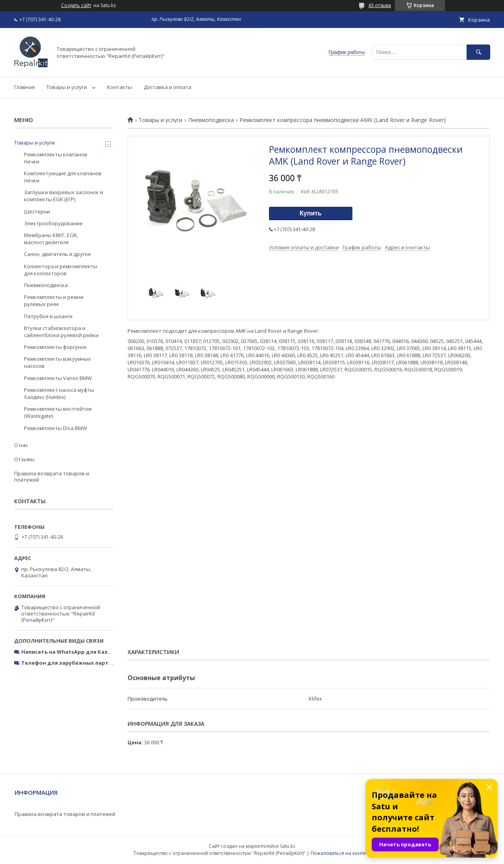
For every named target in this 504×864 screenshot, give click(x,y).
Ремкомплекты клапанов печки (56, 158)
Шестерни (37, 211)
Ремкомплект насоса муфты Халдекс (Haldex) (59, 393)
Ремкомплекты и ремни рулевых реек (54, 300)
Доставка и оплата (168, 87)
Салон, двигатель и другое (57, 254)
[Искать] (478, 52)
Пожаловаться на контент (341, 853)
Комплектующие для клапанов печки (63, 177)
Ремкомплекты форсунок (56, 347)
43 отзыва (380, 5)
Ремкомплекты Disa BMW (56, 428)
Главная (24, 87)
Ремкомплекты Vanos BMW (58, 378)
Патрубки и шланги (48, 316)
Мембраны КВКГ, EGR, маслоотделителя (51, 239)
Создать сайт (76, 6)
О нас (21, 445)
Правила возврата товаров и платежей (52, 476)
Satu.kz (288, 846)
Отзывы (24, 459)
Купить (311, 213)
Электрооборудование (53, 223)
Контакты (120, 87)
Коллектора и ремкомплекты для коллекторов (61, 270)
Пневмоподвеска (211, 120)
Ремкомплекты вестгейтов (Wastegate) (58, 412)
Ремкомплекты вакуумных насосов (57, 362)
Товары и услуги (67, 87)
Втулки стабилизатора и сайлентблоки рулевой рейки (61, 332)
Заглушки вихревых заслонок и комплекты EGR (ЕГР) (64, 196)
